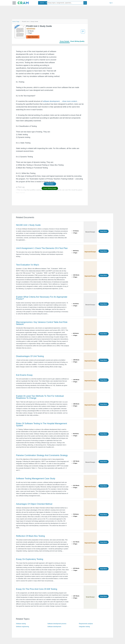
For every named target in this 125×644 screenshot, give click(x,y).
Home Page (16, 22)
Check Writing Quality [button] (50, 188)
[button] (14, 3)
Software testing (21, 624)
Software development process (57, 624)
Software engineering (22, 627)
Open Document (33, 37)
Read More (104, 231)
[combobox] (43, 3)
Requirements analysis (86, 624)
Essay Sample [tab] (64, 41)
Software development (54, 627)
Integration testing (84, 627)
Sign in (111, 3)
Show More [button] (50, 184)
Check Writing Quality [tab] (77, 41)
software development (51, 101)
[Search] (85, 3)
